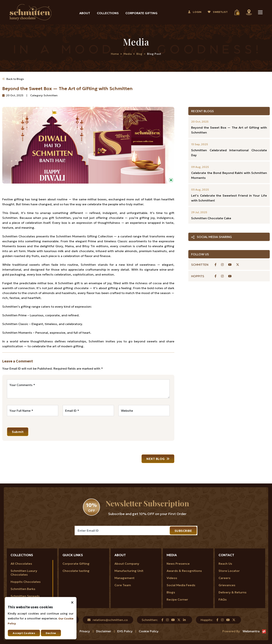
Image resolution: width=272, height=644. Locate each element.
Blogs (171, 592)
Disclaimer (104, 631)
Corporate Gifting (141, 13)
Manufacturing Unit (129, 571)
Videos (172, 578)
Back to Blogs (13, 79)
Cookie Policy (149, 631)
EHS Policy (125, 631)
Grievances (227, 585)
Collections (108, 13)
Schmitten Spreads (25, 596)
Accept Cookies (24, 633)
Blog (139, 54)
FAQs (223, 599)
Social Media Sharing (211, 237)
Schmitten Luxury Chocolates (24, 573)
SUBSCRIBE (183, 531)
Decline (51, 633)
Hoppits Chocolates (26, 582)
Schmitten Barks (23, 589)
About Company (127, 564)
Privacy (85, 631)
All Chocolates (21, 564)
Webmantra (251, 631)
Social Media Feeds (181, 585)
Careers (224, 578)
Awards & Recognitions (184, 571)
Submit (18, 432)
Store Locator (229, 571)
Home (115, 54)
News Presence (178, 564)
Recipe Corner (177, 599)
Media (128, 54)
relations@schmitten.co (110, 620)
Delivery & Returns (233, 592)
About (85, 13)
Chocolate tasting (76, 571)
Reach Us (225, 564)
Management (124, 578)
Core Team (123, 585)
